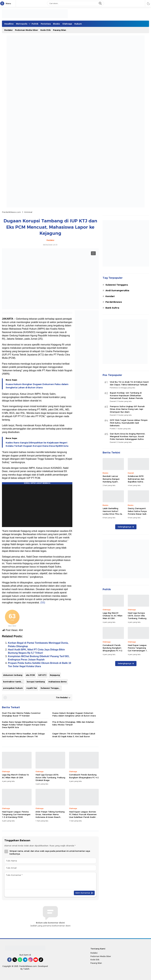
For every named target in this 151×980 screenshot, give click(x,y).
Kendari (110, 296)
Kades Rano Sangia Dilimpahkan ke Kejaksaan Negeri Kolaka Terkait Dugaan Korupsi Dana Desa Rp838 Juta (37, 444)
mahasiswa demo (58, 682)
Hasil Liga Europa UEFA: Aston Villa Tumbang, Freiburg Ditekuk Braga (50, 777)
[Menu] (3, 4)
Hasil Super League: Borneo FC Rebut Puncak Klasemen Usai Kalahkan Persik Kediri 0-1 (84, 816)
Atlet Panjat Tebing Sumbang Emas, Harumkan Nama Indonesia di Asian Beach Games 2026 (50, 816)
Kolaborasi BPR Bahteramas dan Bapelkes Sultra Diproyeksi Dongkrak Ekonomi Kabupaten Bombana (138, 483)
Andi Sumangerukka (117, 290)
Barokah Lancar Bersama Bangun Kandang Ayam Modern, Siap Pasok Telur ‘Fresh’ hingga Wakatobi (112, 483)
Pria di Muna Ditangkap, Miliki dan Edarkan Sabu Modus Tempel (73, 723)
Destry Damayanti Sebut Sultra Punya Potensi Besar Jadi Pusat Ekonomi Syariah (137, 514)
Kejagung (55, 675)
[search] (101, 3)
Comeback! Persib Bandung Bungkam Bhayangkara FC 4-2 (84, 776)
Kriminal (28, 212)
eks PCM (30, 675)
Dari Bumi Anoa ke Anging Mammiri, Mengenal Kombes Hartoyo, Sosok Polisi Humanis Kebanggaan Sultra (127, 436)
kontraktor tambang (14, 682)
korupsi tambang (36, 682)
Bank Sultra (112, 308)
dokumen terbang (13, 675)
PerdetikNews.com (11, 212)
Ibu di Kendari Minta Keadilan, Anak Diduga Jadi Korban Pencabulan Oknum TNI (23, 735)
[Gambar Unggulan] (50, 309)
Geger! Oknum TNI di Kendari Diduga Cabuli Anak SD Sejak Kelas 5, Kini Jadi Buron (74, 735)
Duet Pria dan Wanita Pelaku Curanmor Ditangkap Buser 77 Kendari (21, 714)
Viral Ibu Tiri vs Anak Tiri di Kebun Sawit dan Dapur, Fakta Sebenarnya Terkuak (129, 383)
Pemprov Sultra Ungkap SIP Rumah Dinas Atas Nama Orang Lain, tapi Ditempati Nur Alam (127, 409)
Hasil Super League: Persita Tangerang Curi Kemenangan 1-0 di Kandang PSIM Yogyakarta (16, 816)
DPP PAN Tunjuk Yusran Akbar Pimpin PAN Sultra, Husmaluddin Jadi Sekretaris (129, 423)
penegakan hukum (13, 688)
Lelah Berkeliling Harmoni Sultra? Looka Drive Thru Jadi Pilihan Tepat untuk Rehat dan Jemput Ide (113, 515)
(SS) (43, 603)
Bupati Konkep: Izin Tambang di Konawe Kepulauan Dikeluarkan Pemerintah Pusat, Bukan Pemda (126, 395)
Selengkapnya (126, 527)
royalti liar (32, 688)
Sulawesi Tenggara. (51, 688)
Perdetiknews (114, 302)
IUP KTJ (42, 675)
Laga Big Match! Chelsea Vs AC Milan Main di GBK (15, 776)
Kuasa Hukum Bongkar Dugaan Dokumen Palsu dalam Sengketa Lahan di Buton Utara (37, 386)
